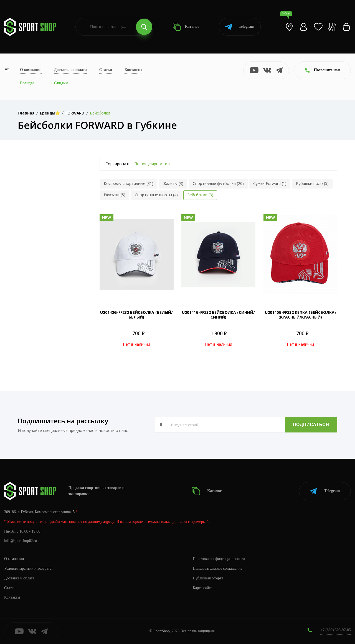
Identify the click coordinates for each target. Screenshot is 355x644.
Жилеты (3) (173, 183)
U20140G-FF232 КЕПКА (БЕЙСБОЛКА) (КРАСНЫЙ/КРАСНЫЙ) (300, 315)
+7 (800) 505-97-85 (335, 630)
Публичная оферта (208, 578)
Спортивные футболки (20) (218, 183)
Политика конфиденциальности (219, 558)
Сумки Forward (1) (270, 183)
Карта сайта (203, 588)
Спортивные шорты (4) (156, 195)
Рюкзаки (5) (115, 195)
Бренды (27, 83)
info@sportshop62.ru (21, 541)
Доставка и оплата (70, 70)
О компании (31, 70)
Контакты (133, 70)
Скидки (61, 83)
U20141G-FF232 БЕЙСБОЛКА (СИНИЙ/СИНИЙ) (218, 315)
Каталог (186, 27)
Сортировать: (118, 164)
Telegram (240, 27)
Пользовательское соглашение (218, 568)
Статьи (106, 70)
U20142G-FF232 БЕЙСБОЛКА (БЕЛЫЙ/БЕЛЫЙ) (136, 315)
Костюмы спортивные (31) (129, 183)
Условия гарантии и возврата (28, 568)
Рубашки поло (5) (312, 183)
